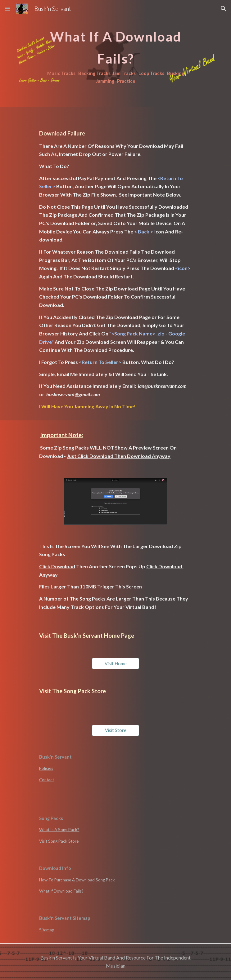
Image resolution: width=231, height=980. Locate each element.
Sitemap (47, 930)
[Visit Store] (115, 730)
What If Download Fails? (61, 891)
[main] (115, 54)
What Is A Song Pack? (59, 830)
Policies (46, 768)
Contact (47, 780)
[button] (7, 9)
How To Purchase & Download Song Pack (77, 880)
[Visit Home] (115, 663)
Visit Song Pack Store (59, 841)
